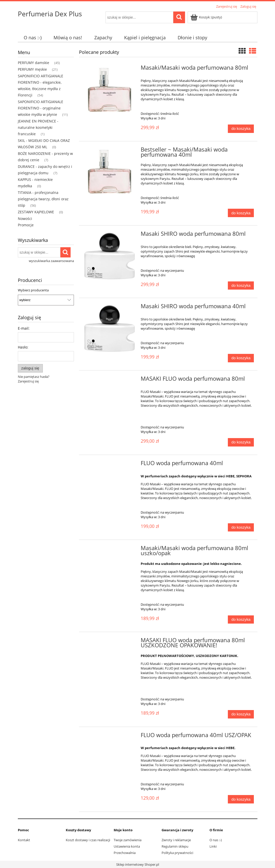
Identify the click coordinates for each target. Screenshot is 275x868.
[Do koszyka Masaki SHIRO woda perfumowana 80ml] (241, 286)
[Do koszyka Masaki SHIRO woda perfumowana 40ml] (241, 358)
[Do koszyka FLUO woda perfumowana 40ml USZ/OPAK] (241, 799)
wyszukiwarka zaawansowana (51, 261)
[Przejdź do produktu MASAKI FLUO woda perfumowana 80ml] (110, 380)
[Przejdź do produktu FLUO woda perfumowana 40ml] (110, 465)
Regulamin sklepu (175, 846)
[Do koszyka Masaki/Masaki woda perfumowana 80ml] (241, 129)
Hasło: (23, 347)
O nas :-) (216, 840)
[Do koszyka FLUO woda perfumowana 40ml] (241, 528)
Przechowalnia (125, 853)
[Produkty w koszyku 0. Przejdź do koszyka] (207, 17)
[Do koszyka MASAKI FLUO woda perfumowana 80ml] (241, 442)
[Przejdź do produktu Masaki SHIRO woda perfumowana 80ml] (110, 256)
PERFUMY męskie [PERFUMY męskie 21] (32, 69)
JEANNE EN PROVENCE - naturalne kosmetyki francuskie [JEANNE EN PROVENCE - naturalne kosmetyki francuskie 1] (38, 127)
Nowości (25, 219)
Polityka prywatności (177, 853)
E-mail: (24, 328)
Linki (213, 846)
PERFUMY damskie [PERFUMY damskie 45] (34, 63)
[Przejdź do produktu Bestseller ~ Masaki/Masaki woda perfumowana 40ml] (110, 172)
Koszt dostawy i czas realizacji (88, 840)
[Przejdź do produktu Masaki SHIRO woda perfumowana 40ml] (110, 329)
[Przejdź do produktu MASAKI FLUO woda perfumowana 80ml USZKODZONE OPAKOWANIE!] (110, 642)
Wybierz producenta (33, 290)
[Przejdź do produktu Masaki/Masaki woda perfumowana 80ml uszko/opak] (110, 550)
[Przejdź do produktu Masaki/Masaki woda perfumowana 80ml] (110, 91)
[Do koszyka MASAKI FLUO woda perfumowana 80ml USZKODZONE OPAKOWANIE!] (241, 714)
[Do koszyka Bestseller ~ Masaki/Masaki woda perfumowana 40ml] (241, 213)
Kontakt (24, 840)
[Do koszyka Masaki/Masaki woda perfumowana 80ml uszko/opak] (241, 620)
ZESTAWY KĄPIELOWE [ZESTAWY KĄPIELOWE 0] (36, 212)
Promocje (26, 225)
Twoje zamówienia (128, 840)
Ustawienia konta (127, 846)
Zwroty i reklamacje (176, 840)
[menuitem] (33, 38)
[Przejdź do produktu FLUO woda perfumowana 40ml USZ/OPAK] (110, 737)
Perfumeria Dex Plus (50, 14)
